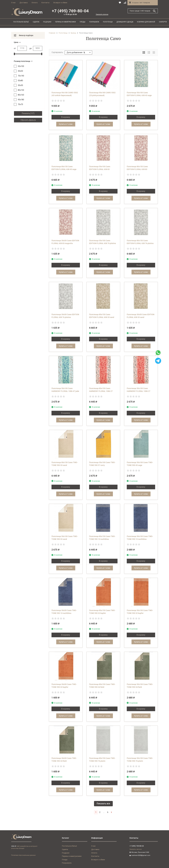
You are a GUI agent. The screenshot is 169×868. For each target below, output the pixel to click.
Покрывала (94, 22)
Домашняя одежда (125, 22)
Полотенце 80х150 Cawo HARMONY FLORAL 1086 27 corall (101, 391)
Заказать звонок (102, 14)
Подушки (47, 22)
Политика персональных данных (23, 855)
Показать (26, 113)
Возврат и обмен (60, 3)
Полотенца (108, 22)
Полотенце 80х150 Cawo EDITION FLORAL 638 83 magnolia (137, 169)
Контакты (45, 3)
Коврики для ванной (146, 22)
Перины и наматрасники (65, 22)
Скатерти (163, 22)
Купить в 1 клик (66, 124)
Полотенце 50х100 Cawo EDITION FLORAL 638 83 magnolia (100, 169)
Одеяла (36, 22)
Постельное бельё (21, 22)
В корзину (66, 117)
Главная (52, 33)
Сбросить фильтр (28, 120)
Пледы (83, 22)
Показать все (103, 804)
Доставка (24, 3)
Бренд (73, 33)
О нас (13, 3)
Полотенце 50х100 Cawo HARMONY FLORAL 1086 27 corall (139, 391)
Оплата (35, 3)
